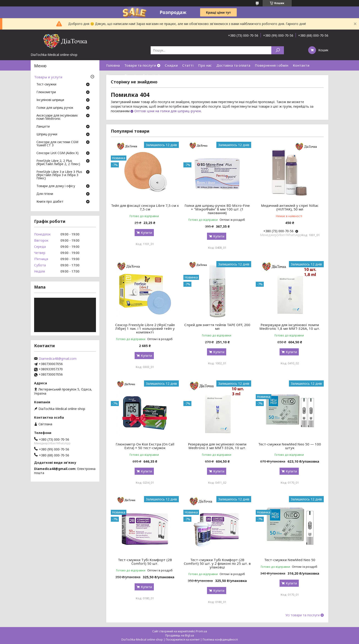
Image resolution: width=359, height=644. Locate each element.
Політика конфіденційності (220, 640)
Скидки (171, 65)
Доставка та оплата (233, 65)
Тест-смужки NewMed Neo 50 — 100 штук (290, 446)
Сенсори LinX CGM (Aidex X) (57, 153)
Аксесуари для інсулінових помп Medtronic (57, 117)
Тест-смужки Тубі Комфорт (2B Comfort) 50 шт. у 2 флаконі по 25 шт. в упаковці (217, 563)
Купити (146, 233)
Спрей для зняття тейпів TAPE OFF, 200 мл (217, 327)
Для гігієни (45, 194)
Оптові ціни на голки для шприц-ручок (168, 111)
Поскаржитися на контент (183, 640)
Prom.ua (201, 631)
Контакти (301, 65)
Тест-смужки (46, 85)
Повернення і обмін (272, 65)
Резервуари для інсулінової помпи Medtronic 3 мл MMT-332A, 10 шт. (217, 446)
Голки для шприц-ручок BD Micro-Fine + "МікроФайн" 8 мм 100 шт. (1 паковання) (217, 209)
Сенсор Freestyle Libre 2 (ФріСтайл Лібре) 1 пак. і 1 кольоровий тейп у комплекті (145, 328)
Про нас (205, 65)
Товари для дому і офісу (56, 186)
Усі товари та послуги (303, 615)
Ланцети (43, 127)
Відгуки (113, 76)
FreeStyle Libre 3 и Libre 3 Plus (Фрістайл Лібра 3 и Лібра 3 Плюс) (59, 175)
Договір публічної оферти (146, 76)
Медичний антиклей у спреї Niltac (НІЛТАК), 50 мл (290, 207)
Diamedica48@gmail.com (58, 359)
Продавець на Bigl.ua (180, 635)
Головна (113, 65)
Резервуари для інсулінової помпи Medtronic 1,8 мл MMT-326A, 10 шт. (290, 327)
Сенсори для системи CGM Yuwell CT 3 (57, 144)
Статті (188, 65)
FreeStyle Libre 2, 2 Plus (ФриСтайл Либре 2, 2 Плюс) (58, 163)
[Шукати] (278, 50)
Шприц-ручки (47, 134)
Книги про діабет (50, 202)
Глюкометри (46, 92)
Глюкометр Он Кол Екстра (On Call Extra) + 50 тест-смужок (145, 446)
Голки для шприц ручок (55, 108)
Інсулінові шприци (50, 100)
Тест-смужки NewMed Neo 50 (290, 560)
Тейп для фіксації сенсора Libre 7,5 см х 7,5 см (145, 207)
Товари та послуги (140, 65)
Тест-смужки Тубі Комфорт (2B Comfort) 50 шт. (145, 562)
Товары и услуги (48, 77)
